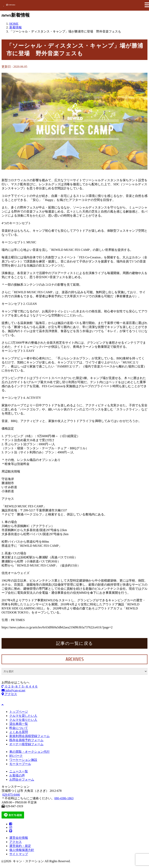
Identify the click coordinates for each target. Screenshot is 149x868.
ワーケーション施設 (23, 760)
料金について (19, 728)
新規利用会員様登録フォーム (29, 736)
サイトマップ (19, 854)
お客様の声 (17, 775)
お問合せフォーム (22, 780)
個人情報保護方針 (22, 850)
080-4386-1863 (64, 798)
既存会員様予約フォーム (26, 740)
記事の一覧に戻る (75, 643)
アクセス (9, 694)
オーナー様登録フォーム (26, 744)
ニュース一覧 (19, 771)
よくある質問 (19, 732)
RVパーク (16, 756)
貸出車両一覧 (19, 724)
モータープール (20, 764)
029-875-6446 (11, 795)
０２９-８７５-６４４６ (20, 686)
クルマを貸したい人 (23, 716)
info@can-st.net (13, 690)
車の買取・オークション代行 (29, 752)
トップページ (19, 712)
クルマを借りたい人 (23, 720)
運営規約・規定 (20, 846)
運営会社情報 (19, 838)
